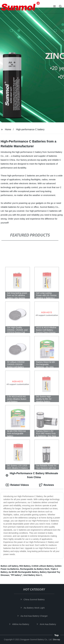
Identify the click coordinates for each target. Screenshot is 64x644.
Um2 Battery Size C (33, 575)
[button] (54, 7)
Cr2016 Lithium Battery (43, 566)
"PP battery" (16, 575)
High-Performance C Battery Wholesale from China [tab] (32, 475)
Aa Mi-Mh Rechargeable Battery (24, 572)
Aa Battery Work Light (35, 608)
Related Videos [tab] (17, 485)
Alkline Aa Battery (21, 624)
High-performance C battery (30, 129)
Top (57, 635)
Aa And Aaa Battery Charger (35, 616)
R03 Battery (25, 566)
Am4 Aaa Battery (49, 624)
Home (8, 129)
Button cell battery (9, 566)
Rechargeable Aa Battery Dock (35, 569)
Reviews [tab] (46, 485)
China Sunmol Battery (35, 599)
